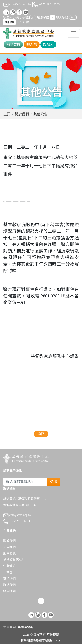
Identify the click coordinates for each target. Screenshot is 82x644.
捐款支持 (13, 45)
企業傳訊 (9, 566)
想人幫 (32, 45)
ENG (21, 22)
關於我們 (22, 114)
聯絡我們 (9, 585)
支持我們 (9, 579)
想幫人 (48, 45)
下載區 (8, 572)
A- (33, 17)
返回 (41, 434)
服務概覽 (9, 553)
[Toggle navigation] (74, 33)
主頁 (7, 114)
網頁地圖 (9, 591)
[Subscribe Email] (25, 482)
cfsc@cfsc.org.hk (17, 4)
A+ (73, 17)
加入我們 (9, 547)
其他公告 (40, 114)
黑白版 (9, 22)
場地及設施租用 (14, 560)
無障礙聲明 (25, 627)
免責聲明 (9, 627)
